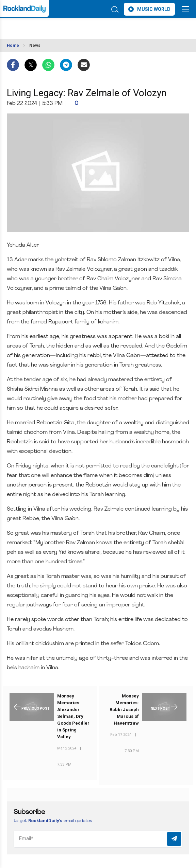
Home (13, 46)
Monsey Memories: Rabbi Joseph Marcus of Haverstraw (124, 710)
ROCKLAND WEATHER (57, 26)
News (35, 46)
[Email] (98, 839)
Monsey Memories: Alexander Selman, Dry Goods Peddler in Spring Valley (73, 716)
